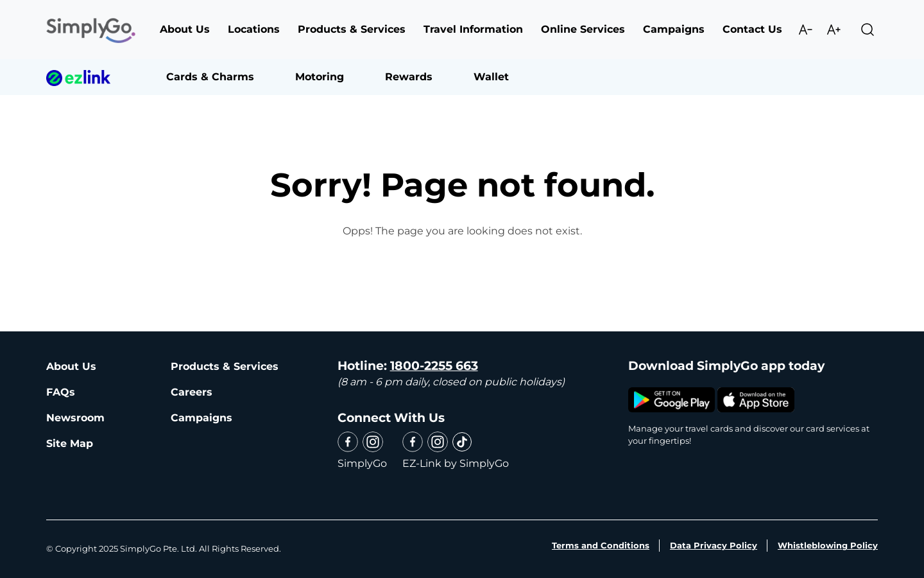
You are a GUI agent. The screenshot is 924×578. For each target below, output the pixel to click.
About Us (71, 366)
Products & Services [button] (352, 29)
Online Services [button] (583, 29)
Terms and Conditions (601, 545)
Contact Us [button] (752, 29)
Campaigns (201, 418)
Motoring (320, 77)
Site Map (70, 443)
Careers (192, 392)
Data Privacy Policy (714, 545)
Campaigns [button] (674, 29)
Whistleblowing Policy (828, 545)
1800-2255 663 (434, 366)
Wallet (491, 77)
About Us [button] (185, 29)
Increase (834, 30)
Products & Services (225, 366)
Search (868, 30)
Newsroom (75, 418)
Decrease (805, 30)
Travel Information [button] (473, 29)
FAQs (61, 392)
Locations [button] (254, 29)
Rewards (409, 77)
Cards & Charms (210, 77)
